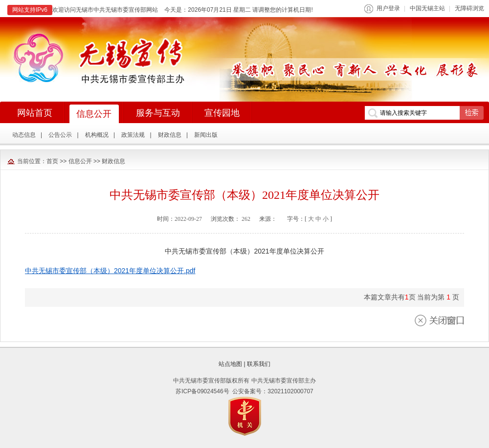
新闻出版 (206, 135)
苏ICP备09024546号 (202, 391)
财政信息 (170, 135)
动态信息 (24, 135)
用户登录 (388, 8)
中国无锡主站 (427, 8)
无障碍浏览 (469, 8)
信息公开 (80, 161)
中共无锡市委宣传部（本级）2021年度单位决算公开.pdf (110, 271)
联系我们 (259, 364)
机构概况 (97, 135)
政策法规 (133, 135)
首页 (52, 161)
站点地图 (230, 364)
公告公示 (60, 135)
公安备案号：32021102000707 (273, 391)
